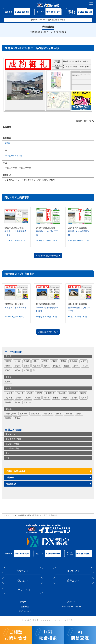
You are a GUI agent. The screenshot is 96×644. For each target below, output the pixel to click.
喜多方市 (9, 398)
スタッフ (71, 602)
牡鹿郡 (67, 366)
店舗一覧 (10, 477)
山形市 (8, 382)
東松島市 (36, 366)
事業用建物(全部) (13, 439)
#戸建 (7, 143)
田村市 (47, 398)
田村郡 (56, 398)
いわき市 (9, 393)
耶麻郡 (8, 402)
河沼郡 (37, 398)
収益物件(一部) (12, 444)
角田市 (17, 370)
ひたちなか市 (11, 414)
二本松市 (20, 393)
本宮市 (28, 398)
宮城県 (8, 356)
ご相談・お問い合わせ (16, 471)
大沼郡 (19, 398)
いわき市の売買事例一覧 (47, 256)
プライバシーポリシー (71, 607)
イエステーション (11, 515)
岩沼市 (26, 366)
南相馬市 (73, 393)
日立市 (59, 414)
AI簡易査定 (11, 484)
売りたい (21, 571)
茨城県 (8, 409)
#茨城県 (15, 317)
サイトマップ (25, 611)
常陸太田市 (48, 414)
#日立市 (8, 317)
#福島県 (19, 156)
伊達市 (30, 393)
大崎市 (83, 361)
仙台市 (17, 361)
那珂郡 (8, 418)
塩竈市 (63, 361)
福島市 (83, 398)
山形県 (8, 377)
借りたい (72, 580)
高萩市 (17, 418)
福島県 (8, 388)
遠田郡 (26, 370)
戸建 (7, 458)
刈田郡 (36, 361)
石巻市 (8, 370)
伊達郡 (39, 393)
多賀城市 (73, 361)
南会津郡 (62, 393)
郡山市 (17, 402)
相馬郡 (74, 398)
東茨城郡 (69, 414)
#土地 (23, 240)
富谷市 (17, 366)
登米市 (76, 366)
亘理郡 (8, 361)
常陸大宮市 (35, 414)
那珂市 (79, 414)
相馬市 (65, 398)
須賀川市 (27, 402)
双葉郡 (83, 393)
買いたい (72, 571)
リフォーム (21, 590)
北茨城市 (23, 414)
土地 (7, 453)
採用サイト (25, 602)
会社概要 (25, 607)
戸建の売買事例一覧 (47, 332)
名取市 (54, 361)
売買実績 (23, 515)
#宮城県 (78, 317)
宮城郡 (8, 366)
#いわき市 (9, 156)
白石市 (85, 366)
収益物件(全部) (12, 448)
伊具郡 (26, 361)
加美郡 (45, 361)
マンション (10, 434)
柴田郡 (47, 366)
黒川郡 (36, 370)
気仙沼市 (57, 366)
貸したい (21, 580)
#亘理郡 (71, 317)
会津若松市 (50, 393)
